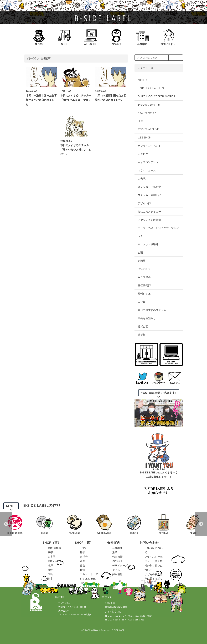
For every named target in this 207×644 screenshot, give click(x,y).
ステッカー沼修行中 (149, 187)
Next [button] (201, 524)
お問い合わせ (149, 543)
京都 (50, 552)
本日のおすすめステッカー (153, 310)
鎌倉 (83, 561)
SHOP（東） (84, 543)
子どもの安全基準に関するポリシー (154, 579)
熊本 (50, 579)
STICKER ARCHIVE (149, 129)
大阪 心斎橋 (54, 561)
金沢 (50, 570)
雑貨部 (142, 335)
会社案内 (114, 543)
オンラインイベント (149, 146)
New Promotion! (147, 113)
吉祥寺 (84, 557)
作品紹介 (117, 561)
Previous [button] (6, 524)
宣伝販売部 (144, 285)
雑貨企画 (143, 326)
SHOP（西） (52, 543)
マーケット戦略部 (148, 244)
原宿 (83, 552)
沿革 (115, 552)
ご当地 (142, 179)
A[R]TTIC (143, 80)
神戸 (50, 565)
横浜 (83, 570)
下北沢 (84, 548)
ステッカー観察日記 (149, 195)
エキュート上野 (89, 574)
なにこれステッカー (149, 211)
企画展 (142, 261)
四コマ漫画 (144, 277)
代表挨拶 (117, 557)
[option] (15, 524)
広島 (50, 574)
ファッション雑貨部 (149, 220)
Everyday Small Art (149, 105)
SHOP (141, 121)
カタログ (143, 154)
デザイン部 (144, 203)
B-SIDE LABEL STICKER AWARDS (156, 96)
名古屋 (52, 557)
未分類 (142, 302)
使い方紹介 (144, 269)
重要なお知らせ (147, 318)
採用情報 (117, 574)
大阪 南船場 (54, 548)
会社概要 (117, 548)
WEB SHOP (144, 138)
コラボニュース (147, 170)
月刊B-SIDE (144, 294)
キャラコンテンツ (148, 162)
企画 (140, 252)
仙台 (83, 565)
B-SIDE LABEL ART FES (151, 88)
